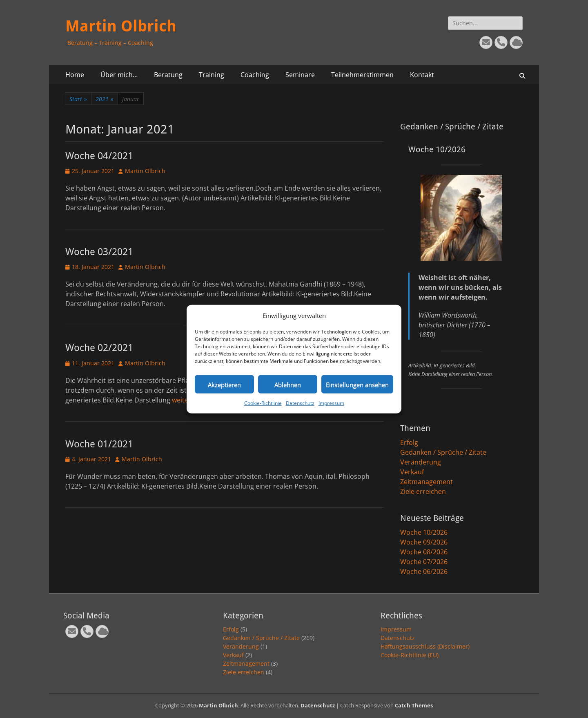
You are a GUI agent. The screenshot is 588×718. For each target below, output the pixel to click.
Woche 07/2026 (424, 562)
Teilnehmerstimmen (362, 75)
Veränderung (421, 462)
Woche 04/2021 (99, 156)
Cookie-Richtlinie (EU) (410, 655)
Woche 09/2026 (424, 542)
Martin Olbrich (121, 26)
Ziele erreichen (423, 491)
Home (75, 75)
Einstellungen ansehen (357, 384)
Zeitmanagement (427, 482)
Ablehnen (288, 384)
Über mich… (119, 75)
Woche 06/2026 (424, 571)
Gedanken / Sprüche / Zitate (443, 452)
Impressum (331, 403)
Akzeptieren (224, 384)
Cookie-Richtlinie (263, 403)
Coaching (255, 75)
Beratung (168, 75)
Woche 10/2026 (424, 532)
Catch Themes (414, 705)
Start (78, 99)
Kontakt (422, 75)
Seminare (300, 75)
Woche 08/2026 (424, 552)
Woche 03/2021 (99, 252)
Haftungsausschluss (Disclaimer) (425, 646)
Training (212, 75)
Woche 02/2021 (99, 348)
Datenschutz (300, 403)
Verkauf (412, 472)
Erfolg (409, 442)
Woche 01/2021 (99, 444)
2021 (105, 99)
